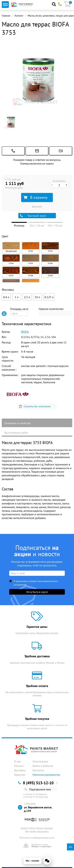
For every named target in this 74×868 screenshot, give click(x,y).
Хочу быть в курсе (37, 592)
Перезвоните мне (38, 789)
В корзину (35, 197)
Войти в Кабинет (43, 766)
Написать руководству (46, 775)
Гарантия (20, 775)
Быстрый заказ (33, 216)
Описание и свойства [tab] (18, 423)
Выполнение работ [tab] (16, 433)
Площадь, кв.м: (19, 309)
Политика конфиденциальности (37, 838)
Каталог (19, 16)
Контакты (38, 770)
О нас (18, 761)
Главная (6, 16)
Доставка (20, 770)
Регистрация (40, 761)
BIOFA (25, 332)
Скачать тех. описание (35, 406)
